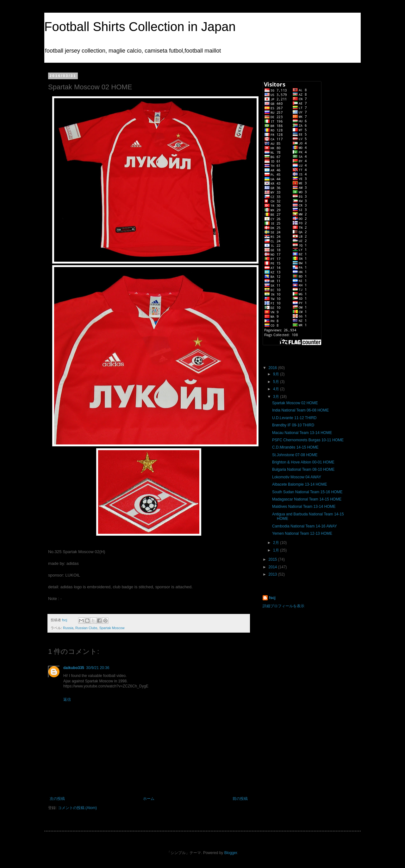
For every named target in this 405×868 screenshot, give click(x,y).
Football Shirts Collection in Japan (140, 27)
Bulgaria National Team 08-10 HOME (303, 469)
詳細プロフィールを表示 (283, 606)
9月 (277, 374)
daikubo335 (74, 668)
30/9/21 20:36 (98, 668)
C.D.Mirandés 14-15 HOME (295, 447)
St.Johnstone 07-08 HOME (295, 455)
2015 (273, 559)
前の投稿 (240, 799)
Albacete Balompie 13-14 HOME (299, 484)
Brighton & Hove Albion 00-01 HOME (303, 462)
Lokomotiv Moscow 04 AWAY (297, 477)
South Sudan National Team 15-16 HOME (307, 492)
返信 (67, 699)
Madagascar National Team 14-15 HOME (307, 499)
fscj (272, 598)
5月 (277, 382)
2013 (273, 574)
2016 (273, 368)
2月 (277, 543)
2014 (273, 567)
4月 (277, 389)
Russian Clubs (86, 628)
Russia (68, 628)
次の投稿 (57, 799)
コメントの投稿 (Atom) (77, 808)
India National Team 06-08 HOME (300, 410)
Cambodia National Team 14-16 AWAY (305, 526)
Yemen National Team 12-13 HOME (302, 533)
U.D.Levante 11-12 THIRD (294, 418)
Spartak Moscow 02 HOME (295, 403)
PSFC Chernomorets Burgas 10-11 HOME (308, 440)
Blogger (231, 853)
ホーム (149, 799)
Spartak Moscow (112, 628)
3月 (277, 397)
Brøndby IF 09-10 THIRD (293, 425)
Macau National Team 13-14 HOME (302, 433)
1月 (277, 550)
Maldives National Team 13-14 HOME (304, 507)
